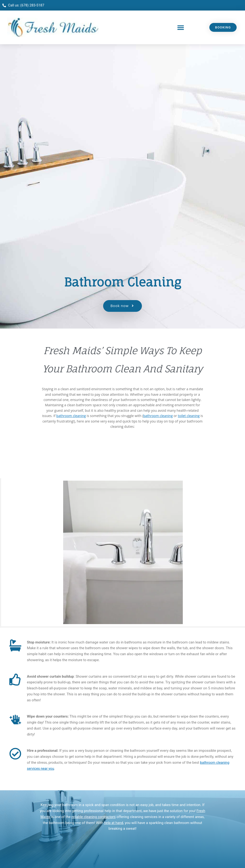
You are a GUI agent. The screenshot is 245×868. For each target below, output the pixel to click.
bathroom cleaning (71, 416)
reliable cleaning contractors (94, 817)
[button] (181, 28)
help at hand (114, 823)
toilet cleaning (189, 416)
